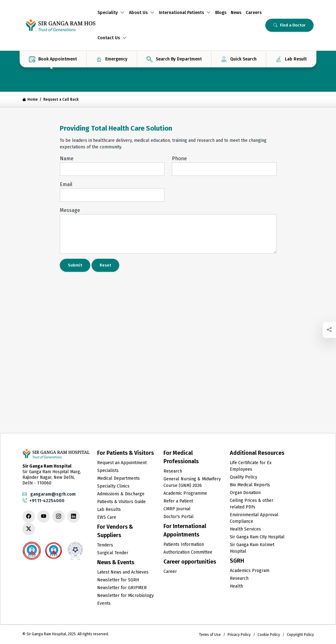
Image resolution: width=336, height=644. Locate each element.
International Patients (185, 13)
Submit (75, 265)
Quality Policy (244, 477)
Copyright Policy (300, 635)
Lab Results (109, 509)
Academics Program (250, 571)
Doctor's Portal (179, 517)
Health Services (245, 529)
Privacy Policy (239, 635)
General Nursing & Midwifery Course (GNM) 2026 (192, 482)
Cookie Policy (269, 635)
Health (236, 586)
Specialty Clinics (113, 486)
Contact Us (112, 38)
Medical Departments (118, 478)
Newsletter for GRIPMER (122, 588)
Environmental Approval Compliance (254, 518)
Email (66, 184)
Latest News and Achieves (123, 572)
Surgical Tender (113, 553)
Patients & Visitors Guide (121, 502)
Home (30, 99)
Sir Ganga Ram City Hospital (257, 537)
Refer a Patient (178, 501)
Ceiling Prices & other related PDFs (252, 504)
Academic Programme (185, 493)
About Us (142, 13)
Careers (254, 13)
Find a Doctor (289, 25)
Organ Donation (245, 493)
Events (104, 603)
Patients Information (184, 544)
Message (70, 210)
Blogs (221, 13)
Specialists (108, 471)
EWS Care (107, 517)
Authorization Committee (188, 552)
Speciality (111, 13)
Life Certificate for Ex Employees (251, 466)
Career (170, 572)
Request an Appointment (122, 463)
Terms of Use (210, 635)
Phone (179, 159)
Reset (105, 265)
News (236, 13)
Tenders (105, 545)
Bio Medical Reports (250, 485)
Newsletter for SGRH (118, 580)
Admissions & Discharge (121, 494)
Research (173, 471)
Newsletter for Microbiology (125, 596)
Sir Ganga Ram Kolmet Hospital (252, 548)
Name (67, 159)
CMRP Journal (177, 509)
